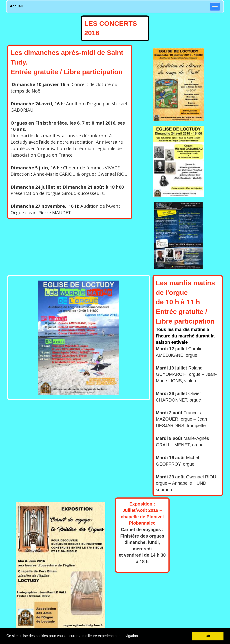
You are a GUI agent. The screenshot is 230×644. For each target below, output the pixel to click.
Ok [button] (208, 636)
